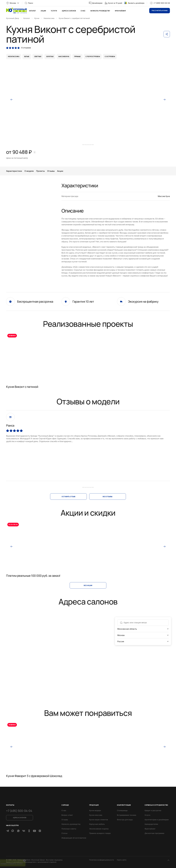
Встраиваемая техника (127, 815)
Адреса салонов (69, 11)
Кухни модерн (95, 810)
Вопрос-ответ (67, 815)
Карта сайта (122, 860)
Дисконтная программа (154, 833)
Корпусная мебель (97, 824)
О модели (29, 171)
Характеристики (14, 171)
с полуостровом (93, 56)
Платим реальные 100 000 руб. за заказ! (33, 576)
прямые (77, 56)
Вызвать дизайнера (136, 3)
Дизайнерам (97, 3)
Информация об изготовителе (74, 838)
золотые (50, 56)
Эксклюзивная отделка (99, 829)
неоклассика (14, 56)
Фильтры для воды (125, 820)
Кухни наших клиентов (99, 820)
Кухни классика (96, 815)
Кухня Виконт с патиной (22, 387)
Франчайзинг (120, 11)
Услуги (54, 11)
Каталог (32, 11)
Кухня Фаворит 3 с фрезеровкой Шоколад (34, 776)
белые (27, 56)
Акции (43, 11)
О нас (83, 11)
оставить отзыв (68, 497)
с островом (110, 56)
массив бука (64, 56)
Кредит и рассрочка (153, 810)
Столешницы (122, 810)
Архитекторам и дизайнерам (157, 820)
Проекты (40, 171)
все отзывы (108, 497)
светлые (38, 56)
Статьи (64, 833)
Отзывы (51, 171)
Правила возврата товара (100, 833)
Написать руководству (100, 11)
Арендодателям (151, 824)
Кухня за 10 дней (115, 3)
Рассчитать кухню (160, 11)
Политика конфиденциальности (102, 860)
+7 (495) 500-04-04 (162, 3)
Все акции (88, 585)
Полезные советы (69, 829)
